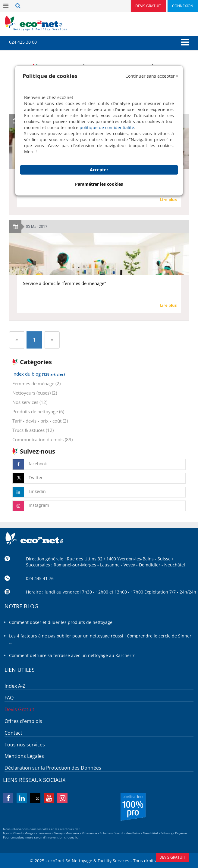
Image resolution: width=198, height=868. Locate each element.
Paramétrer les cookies (99, 184)
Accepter (99, 170)
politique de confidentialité (107, 127)
